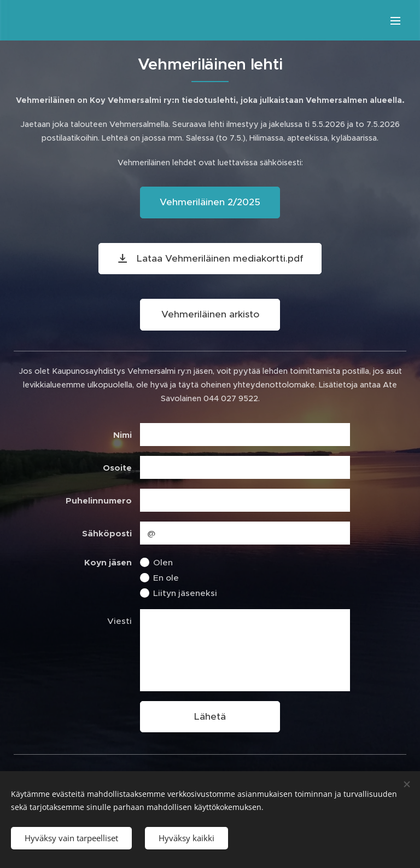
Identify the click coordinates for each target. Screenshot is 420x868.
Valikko (395, 21)
